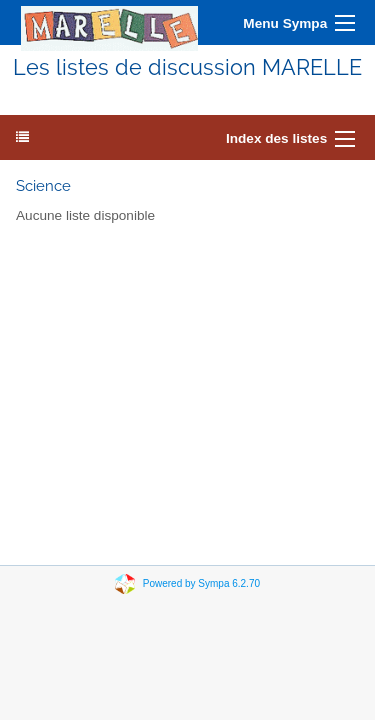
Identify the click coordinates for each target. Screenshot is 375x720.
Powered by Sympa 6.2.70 (201, 583)
